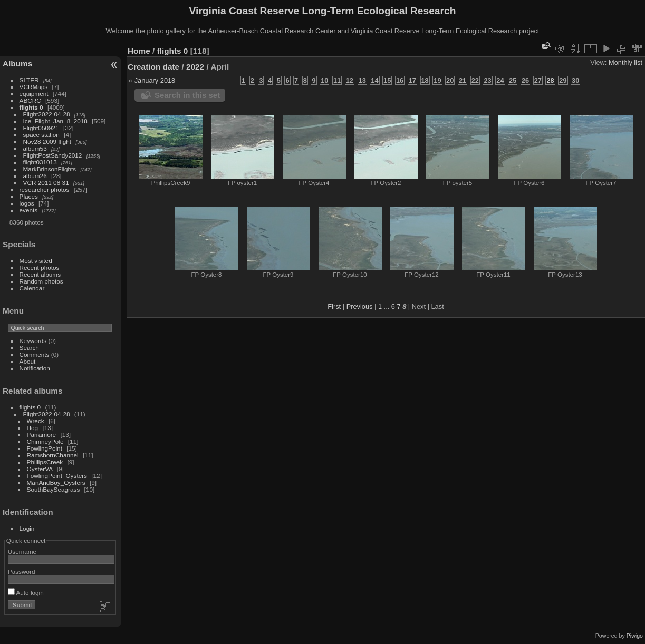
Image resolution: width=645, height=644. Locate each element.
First (334, 306)
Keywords (33, 341)
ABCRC (30, 100)
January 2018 (155, 80)
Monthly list (625, 62)
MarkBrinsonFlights (50, 169)
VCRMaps (34, 87)
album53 (35, 148)
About (28, 361)
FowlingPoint (45, 448)
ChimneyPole (45, 441)
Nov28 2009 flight (47, 142)
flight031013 (40, 162)
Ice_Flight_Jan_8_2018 (55, 121)
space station (41, 135)
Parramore (42, 435)
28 (550, 80)
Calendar (32, 288)
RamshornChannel (53, 455)
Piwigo (635, 636)
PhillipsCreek (45, 462)
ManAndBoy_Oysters (56, 482)
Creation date (153, 67)
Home (139, 51)
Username (22, 552)
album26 (35, 176)
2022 (195, 67)
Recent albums (40, 274)
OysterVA (40, 469)
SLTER (29, 80)
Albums (17, 64)
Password (22, 572)
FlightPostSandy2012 (53, 155)
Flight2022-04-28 (47, 114)
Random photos (41, 281)
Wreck (36, 421)
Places (29, 196)
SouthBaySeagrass (54, 489)
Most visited (36, 261)
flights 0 (31, 107)
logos (27, 203)
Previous (360, 306)
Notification (35, 368)
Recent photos (40, 267)
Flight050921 (41, 128)
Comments (35, 354)
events (29, 210)
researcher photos (45, 189)
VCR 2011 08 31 (46, 183)
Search (29, 348)
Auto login (26, 593)
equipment (34, 94)
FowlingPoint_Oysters (57, 476)
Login (27, 528)
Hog (33, 428)
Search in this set (187, 95)
